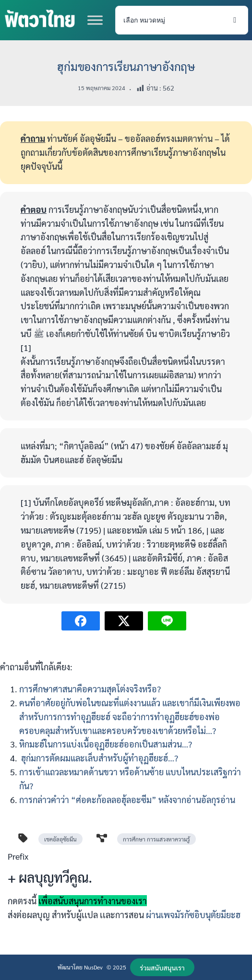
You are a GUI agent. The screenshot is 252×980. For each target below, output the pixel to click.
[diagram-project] (102, 838)
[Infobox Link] (126, 889)
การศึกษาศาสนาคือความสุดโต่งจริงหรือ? (90, 689)
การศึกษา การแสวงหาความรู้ (156, 839)
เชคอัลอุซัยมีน (60, 839)
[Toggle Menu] (95, 20)
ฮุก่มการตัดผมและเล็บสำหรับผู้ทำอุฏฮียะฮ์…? (99, 758)
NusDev (93, 967)
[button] (162, 967)
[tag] (23, 838)
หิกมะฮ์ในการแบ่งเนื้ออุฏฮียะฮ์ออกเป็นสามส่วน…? (106, 744)
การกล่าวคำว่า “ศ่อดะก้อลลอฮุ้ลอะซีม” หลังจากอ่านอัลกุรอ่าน (127, 799)
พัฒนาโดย (71, 967)
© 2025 (116, 967)
